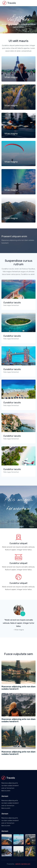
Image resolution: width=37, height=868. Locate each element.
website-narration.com (23, 864)
